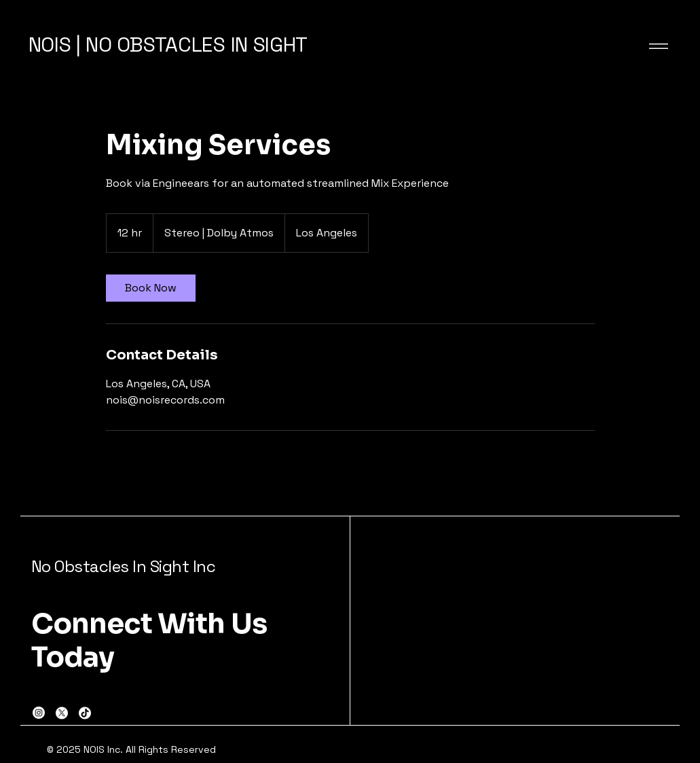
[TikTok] (85, 713)
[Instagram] (39, 713)
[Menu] (649, 46)
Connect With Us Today (149, 640)
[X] (62, 713)
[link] (151, 288)
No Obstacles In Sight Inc (124, 566)
